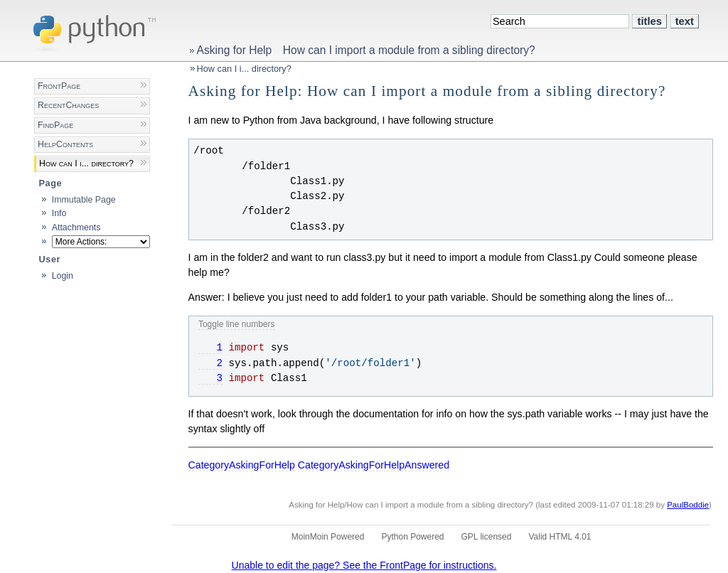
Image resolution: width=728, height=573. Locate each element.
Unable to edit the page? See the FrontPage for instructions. (364, 565)
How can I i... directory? (244, 69)
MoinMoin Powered (328, 537)
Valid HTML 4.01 (560, 537)
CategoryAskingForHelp (242, 465)
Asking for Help (235, 50)
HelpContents (65, 144)
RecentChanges (68, 105)
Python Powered (412, 537)
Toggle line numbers (237, 324)
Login (63, 276)
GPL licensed (487, 537)
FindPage (55, 125)
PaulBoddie (688, 505)
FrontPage (59, 86)
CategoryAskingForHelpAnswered (374, 465)
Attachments (76, 227)
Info (59, 213)
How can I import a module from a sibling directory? (409, 50)
